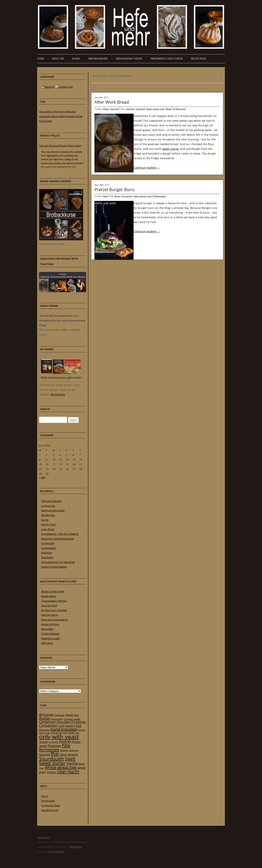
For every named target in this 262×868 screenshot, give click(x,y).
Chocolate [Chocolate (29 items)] (63, 722)
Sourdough (140, 109)
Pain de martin (50, 615)
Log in (45, 796)
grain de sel (48, 529)
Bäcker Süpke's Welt (53, 591)
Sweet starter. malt (155, 109)
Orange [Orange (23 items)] (43, 742)
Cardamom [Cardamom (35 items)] (47, 722)
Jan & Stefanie (56, 851)
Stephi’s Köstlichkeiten (54, 567)
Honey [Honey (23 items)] (81, 730)
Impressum (43, 837)
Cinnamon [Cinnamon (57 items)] (48, 725)
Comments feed (50, 805)
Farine (45, 520)
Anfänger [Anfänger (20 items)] (60, 715)
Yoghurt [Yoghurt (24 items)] (51, 772)
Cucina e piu (48, 506)
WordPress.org (50, 810)
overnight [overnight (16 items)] (53, 742)
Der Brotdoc (48, 515)
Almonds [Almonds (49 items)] (46, 715)
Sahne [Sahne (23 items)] (63, 755)
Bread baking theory (129, 59)
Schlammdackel (50, 634)
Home (41, 59)
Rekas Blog (47, 629)
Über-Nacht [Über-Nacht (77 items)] (68, 771)
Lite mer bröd (49, 605)
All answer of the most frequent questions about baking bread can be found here (61, 116)
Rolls (105, 196)
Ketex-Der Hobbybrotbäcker (58, 539)
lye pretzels (127, 196)
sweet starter (171, 149)
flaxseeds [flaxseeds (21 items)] (44, 730)
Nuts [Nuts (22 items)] (71, 733)
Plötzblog (47, 553)
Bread (106, 109)
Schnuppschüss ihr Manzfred (58, 562)
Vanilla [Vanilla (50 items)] (72, 763)
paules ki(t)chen (50, 624)
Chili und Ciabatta (51, 501)
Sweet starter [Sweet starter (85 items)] (52, 763)
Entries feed (48, 801)
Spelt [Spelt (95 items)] (70, 759)
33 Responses (179, 109)
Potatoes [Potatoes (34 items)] (54, 746)
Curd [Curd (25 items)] (61, 726)
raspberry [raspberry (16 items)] (74, 750)
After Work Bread (112, 102)
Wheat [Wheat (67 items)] (51, 767)
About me (58, 59)
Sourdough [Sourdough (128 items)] (52, 759)
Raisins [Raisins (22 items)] (64, 750)
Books (76, 59)
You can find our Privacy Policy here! (60, 146)
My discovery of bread (54, 610)
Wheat (168, 109)
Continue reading (147, 168)
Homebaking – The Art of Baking (60, 534)
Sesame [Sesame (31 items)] (73, 754)
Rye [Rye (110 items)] (55, 754)
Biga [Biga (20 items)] (76, 715)
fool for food (48, 524)
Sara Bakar (47, 557)
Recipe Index (199, 59)
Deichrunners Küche (53, 510)
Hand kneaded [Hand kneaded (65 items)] (63, 729)
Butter (118, 196)
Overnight (114, 109)
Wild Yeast (47, 643)
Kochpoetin (48, 543)
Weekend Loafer (51, 638)
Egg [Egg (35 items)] (79, 726)
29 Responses (159, 196)
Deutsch (48, 87)
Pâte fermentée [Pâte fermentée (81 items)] (55, 747)
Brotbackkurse (98, 59)
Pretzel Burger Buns (114, 189)
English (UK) (64, 87)
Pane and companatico (54, 620)
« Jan (42, 477)
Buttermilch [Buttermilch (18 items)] (57, 719)
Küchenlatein (49, 548)
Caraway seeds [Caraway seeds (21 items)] (72, 719)
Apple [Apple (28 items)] (69, 715)
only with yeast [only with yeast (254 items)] (59, 737)
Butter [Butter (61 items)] (45, 718)
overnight (130, 109)
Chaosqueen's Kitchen (54, 601)
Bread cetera (48, 596)
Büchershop (58, 394)
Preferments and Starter (167, 59)
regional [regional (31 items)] (45, 754)
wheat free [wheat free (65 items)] (67, 767)
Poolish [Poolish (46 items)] (65, 741)
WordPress (76, 847)
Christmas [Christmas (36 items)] (78, 722)
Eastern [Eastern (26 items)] (70, 726)
